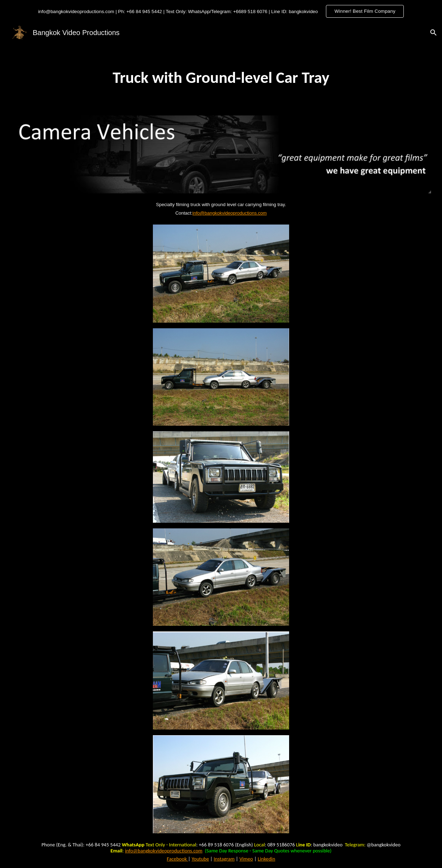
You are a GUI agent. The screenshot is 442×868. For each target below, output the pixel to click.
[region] (221, 11)
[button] (434, 33)
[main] (221, 78)
